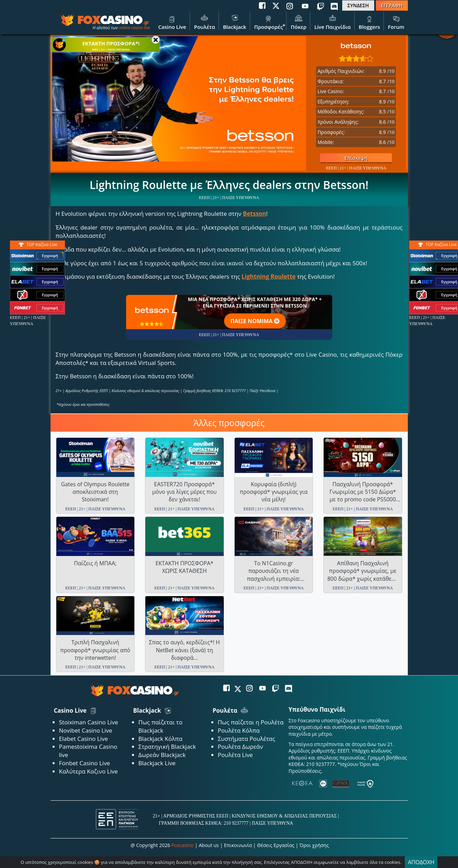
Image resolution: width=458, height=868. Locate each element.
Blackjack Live (157, 763)
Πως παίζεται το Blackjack (161, 726)
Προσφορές (269, 22)
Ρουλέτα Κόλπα (239, 730)
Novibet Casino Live (86, 730)
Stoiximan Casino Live (89, 722)
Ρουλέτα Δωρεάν (241, 747)
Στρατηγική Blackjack (167, 747)
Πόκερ (299, 22)
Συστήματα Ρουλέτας (247, 739)
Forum (396, 22)
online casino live (135, 28)
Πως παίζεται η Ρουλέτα (251, 722)
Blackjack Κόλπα (160, 739)
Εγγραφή (50, 256)
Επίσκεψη (344, 158)
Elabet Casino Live (83, 739)
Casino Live (172, 22)
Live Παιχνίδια (333, 22)
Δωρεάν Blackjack (162, 755)
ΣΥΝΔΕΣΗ (358, 5)
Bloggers (369, 22)
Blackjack (235, 22)
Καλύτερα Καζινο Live (88, 771)
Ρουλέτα (205, 22)
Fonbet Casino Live (85, 763)
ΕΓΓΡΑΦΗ (392, 5)
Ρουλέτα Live (235, 755)
